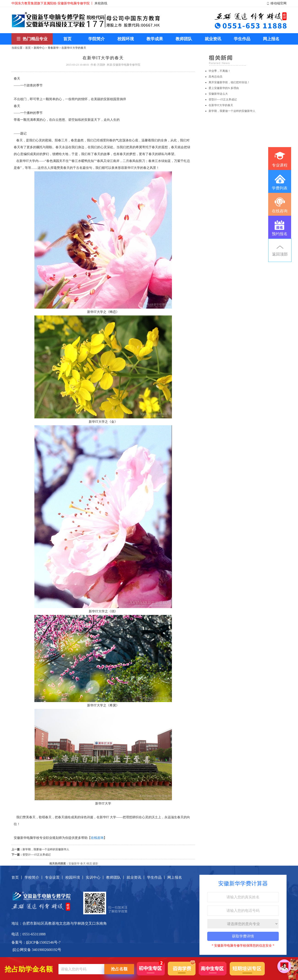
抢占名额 (119, 969)
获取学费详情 (243, 936)
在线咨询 (97, 838)
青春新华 (53, 48)
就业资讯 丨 (136, 877)
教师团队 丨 (116, 877)
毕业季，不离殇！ (220, 71)
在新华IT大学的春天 (221, 105)
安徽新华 (74, 864)
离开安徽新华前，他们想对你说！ (229, 82)
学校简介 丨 (34, 877)
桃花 (89, 864)
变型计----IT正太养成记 (37, 855)
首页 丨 (17, 877)
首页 (28, 48)
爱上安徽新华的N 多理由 (224, 88)
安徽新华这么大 (218, 94)
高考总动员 (215, 77)
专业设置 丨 (55, 877)
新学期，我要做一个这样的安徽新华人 (46, 849)
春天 (83, 864)
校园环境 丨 (75, 877)
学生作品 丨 (157, 877)
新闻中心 (39, 48)
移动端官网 (279, 3)
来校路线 (101, 3)
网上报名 (175, 877)
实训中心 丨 (95, 877)
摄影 (95, 864)
